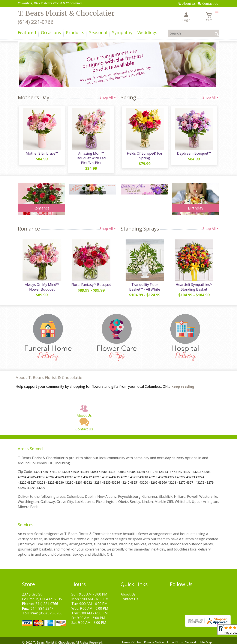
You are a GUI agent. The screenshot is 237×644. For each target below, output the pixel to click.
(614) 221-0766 (36, 22)
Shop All (108, 97)
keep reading (183, 384)
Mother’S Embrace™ (41, 154)
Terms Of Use (131, 640)
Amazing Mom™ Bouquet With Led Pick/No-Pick (91, 157)
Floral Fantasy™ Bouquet (91, 282)
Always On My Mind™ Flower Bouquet (41, 284)
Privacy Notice (154, 640)
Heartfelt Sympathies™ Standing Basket (194, 284)
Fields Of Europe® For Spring (144, 157)
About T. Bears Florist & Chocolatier (50, 375)
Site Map (206, 640)
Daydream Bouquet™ (193, 154)
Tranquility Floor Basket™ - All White (144, 284)
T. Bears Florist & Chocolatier (66, 13)
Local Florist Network (182, 640)
